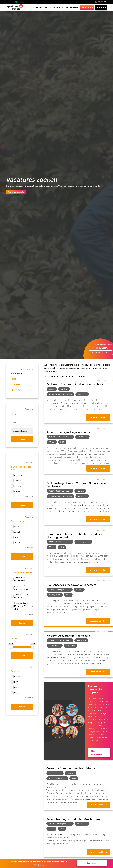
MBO (15, 687)
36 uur (15, 532)
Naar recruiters (97, 752)
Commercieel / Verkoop (19, 596)
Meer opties (29, 496)
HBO (15, 682)
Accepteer (92, 863)
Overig (15, 693)
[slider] (11, 647)
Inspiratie (56, 7)
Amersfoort (18, 491)
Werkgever (74, 7)
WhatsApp (102, 2)
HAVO (15, 677)
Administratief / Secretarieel (19, 579)
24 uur (15, 543)
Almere (16, 486)
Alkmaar (16, 475)
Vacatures (38, 7)
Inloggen (101, 7)
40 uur (15, 526)
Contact (65, 7)
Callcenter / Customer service (20, 588)
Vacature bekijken (98, 417)
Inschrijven (87, 7)
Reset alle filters (27, 369)
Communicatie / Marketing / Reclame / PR (22, 606)
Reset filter (29, 409)
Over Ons (47, 7)
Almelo (16, 481)
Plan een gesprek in (16, 192)
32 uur (15, 537)
